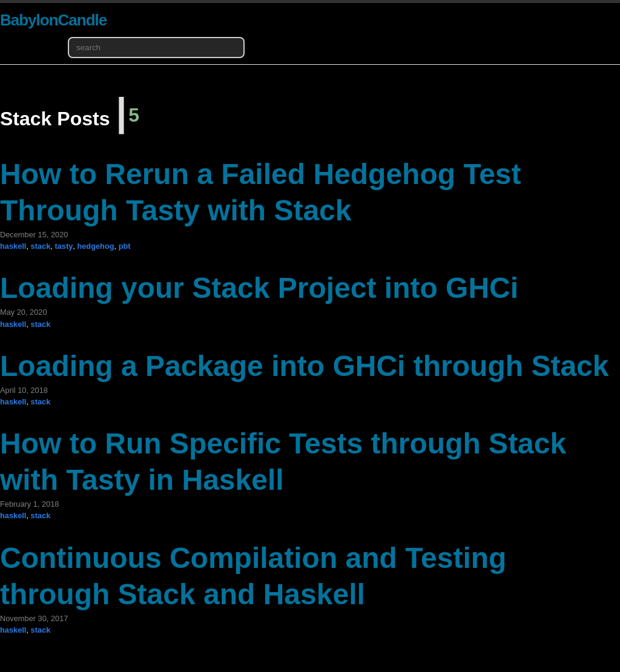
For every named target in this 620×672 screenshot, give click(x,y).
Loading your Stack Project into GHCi (259, 288)
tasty (64, 246)
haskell (13, 246)
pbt (125, 246)
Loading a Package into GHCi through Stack (304, 366)
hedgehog (95, 246)
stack (41, 246)
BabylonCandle (53, 20)
